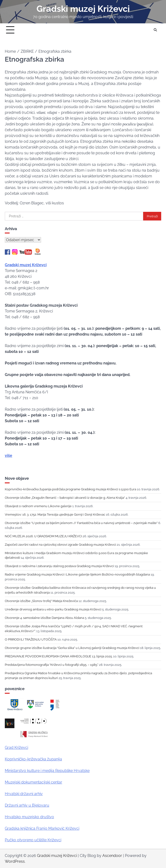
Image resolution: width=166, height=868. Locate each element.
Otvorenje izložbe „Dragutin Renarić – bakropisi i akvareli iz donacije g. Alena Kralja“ (65, 498)
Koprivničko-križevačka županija (33, 759)
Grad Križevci (16, 748)
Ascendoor (112, 856)
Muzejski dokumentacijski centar (34, 782)
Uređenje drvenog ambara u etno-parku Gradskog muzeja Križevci (53, 609)
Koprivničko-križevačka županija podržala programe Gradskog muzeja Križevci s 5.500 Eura (71, 489)
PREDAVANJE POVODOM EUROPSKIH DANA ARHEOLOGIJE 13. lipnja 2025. (59, 656)
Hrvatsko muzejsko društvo (29, 817)
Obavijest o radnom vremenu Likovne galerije (38, 506)
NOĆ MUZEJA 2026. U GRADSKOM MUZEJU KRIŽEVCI (43, 536)
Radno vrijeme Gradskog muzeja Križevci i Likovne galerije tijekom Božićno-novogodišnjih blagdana (77, 574)
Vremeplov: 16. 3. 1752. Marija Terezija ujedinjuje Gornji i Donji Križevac (55, 514)
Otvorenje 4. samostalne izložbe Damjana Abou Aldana (44, 618)
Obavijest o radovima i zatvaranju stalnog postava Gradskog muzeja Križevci (59, 566)
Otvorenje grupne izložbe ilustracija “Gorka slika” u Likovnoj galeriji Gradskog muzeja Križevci (72, 648)
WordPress (15, 861)
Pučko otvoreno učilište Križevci (33, 840)
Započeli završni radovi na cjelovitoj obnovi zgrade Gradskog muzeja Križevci (60, 544)
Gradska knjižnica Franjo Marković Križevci (42, 828)
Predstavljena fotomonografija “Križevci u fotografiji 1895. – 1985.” (52, 665)
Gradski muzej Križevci (83, 9)
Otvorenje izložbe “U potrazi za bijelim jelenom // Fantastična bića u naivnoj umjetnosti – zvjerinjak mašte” (81, 523)
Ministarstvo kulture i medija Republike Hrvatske (47, 771)
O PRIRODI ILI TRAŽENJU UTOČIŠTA (31, 639)
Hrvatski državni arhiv (24, 794)
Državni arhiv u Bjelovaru (27, 805)
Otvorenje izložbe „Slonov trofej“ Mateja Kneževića (41, 601)
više (9, 456)
